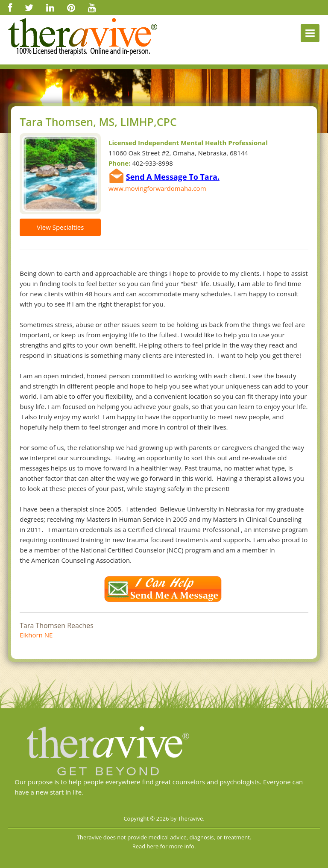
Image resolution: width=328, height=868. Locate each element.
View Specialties (60, 227)
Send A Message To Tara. (173, 177)
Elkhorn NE (36, 635)
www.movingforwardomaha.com (157, 188)
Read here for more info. (164, 846)
